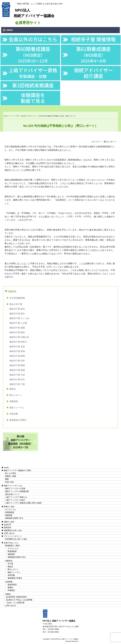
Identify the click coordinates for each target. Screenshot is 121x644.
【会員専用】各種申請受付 (16, 597)
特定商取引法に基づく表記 (16, 539)
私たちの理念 (11, 473)
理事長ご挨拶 (11, 476)
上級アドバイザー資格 (33, 73)
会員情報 (9, 582)
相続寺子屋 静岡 (17, 356)
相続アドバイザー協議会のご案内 (17, 470)
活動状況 (12, 291)
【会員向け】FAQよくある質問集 (19, 600)
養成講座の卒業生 (18, 420)
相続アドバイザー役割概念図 (17, 491)
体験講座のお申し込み (13, 530)
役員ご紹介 (10, 482)
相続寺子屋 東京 (17, 314)
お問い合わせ (9, 533)
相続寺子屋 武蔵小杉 (19, 337)
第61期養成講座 (93, 55)
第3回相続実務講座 (33, 85)
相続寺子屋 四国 (17, 370)
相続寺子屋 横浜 (17, 332)
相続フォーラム (17, 408)
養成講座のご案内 (12, 546)
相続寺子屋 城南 (17, 328)
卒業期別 (11, 590)
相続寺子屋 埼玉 (17, 379)
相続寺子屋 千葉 (17, 384)
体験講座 (14, 401)
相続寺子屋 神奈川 (18, 342)
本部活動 (14, 414)
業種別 (10, 588)
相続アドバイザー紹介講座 (93, 73)
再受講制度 (10, 512)
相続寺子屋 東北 (17, 309)
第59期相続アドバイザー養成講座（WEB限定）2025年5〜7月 (20, 442)
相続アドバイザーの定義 (15, 489)
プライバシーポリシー (13, 536)
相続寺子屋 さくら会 (19, 318)
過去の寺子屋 (16, 304)
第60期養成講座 (33, 55)
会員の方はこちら (11, 543)
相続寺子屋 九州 (17, 375)
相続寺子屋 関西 (17, 365)
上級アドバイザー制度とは (16, 497)
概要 (7, 479)
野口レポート (110, 142)
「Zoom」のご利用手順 (15, 603)
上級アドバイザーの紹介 (15, 500)
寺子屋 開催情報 (17, 298)
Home (6, 468)
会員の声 (7, 525)
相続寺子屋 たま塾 (18, 323)
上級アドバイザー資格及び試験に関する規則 (23, 503)
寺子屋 (10, 564)
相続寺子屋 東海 (17, 351)
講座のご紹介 (9, 507)
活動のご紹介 (9, 522)
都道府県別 (12, 585)
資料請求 (7, 528)
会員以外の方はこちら (33, 39)
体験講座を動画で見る (33, 98)
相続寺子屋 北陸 (17, 347)
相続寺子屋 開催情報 (93, 39)
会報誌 (8, 594)
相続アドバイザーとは (13, 486)
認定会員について (12, 494)
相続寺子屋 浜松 (17, 361)
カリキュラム (11, 509)
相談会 (13, 389)
